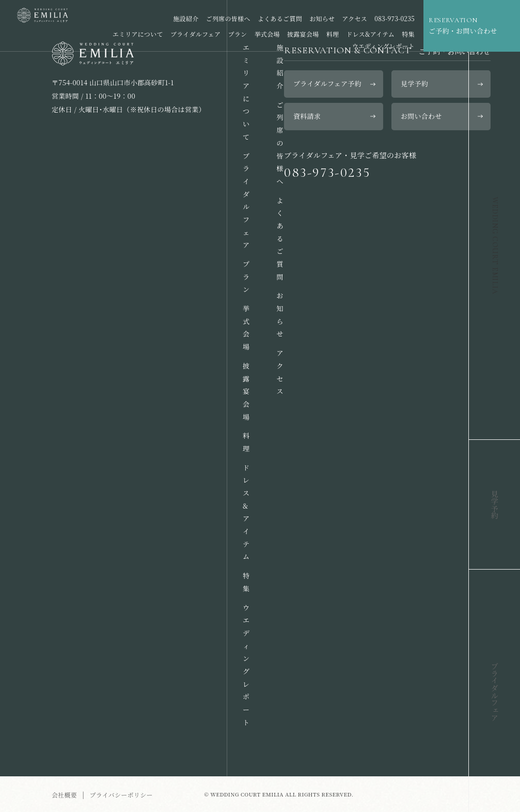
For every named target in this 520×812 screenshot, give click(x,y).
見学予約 (414, 83)
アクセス (354, 18)
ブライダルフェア (195, 34)
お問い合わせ (421, 116)
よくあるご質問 (280, 18)
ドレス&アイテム (371, 34)
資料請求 (307, 116)
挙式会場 (267, 34)
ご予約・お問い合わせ (467, 25)
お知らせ (322, 18)
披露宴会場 (303, 34)
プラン (238, 34)
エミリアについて (138, 34)
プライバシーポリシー (121, 795)
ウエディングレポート (383, 46)
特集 (408, 34)
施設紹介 (186, 18)
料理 (333, 34)
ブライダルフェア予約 (327, 83)
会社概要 (64, 795)
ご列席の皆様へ (228, 18)
